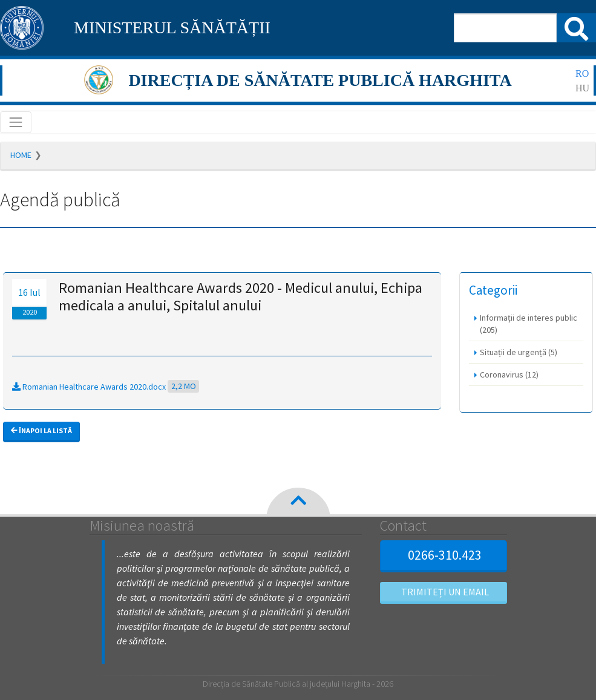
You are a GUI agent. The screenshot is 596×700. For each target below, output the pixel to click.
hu (582, 88)
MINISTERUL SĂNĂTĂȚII (172, 28)
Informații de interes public (529, 324)
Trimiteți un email (444, 592)
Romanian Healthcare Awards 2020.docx (106, 387)
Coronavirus (509, 375)
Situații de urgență (519, 352)
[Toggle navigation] (16, 122)
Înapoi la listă (41, 430)
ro (582, 74)
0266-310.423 (443, 555)
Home (21, 155)
